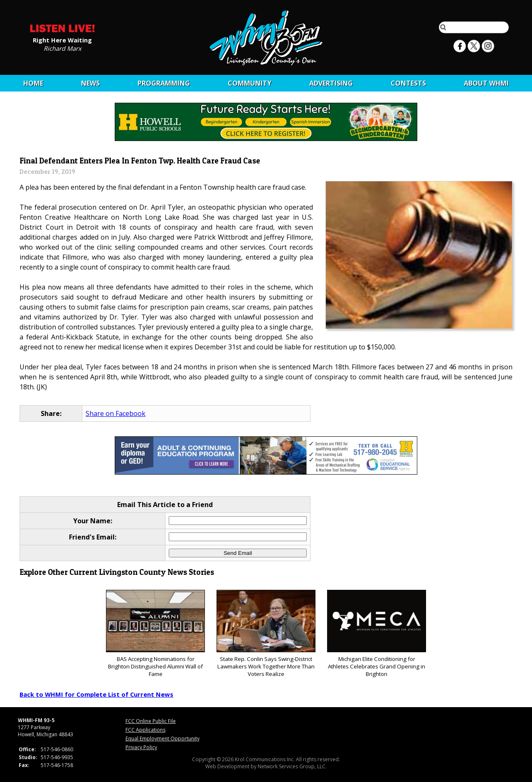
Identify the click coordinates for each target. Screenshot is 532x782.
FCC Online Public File (151, 721)
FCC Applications (145, 730)
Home (33, 83)
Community (250, 83)
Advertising (331, 83)
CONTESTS (408, 83)
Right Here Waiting (62, 40)
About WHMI (486, 83)
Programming (164, 83)
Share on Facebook (116, 413)
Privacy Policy (141, 747)
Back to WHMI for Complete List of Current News (96, 694)
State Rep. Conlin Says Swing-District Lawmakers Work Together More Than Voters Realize (266, 634)
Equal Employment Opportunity (163, 739)
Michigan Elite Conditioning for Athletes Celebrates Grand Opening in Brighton (376, 634)
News (90, 83)
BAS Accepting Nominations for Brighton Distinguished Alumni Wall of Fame (155, 634)
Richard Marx (63, 48)
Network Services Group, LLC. (292, 766)
